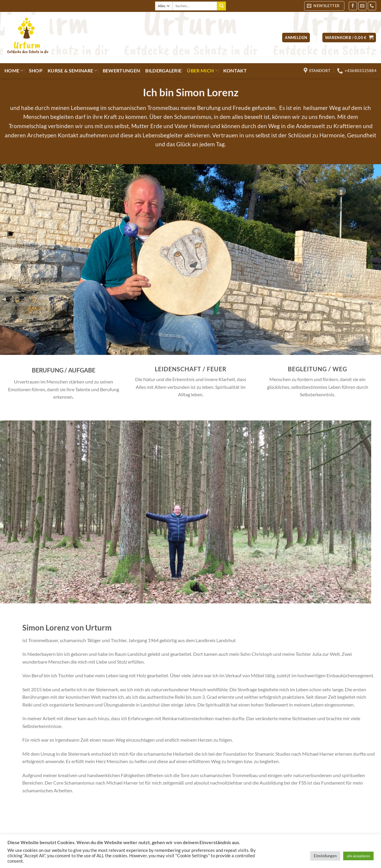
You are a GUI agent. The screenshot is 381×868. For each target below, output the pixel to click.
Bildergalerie (163, 70)
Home (14, 71)
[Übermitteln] (221, 6)
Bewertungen (121, 70)
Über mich (202, 71)
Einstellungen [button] (325, 856)
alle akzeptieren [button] (358, 856)
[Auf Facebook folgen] (353, 6)
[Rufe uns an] (372, 6)
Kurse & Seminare (72, 71)
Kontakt (235, 70)
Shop (36, 70)
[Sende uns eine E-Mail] (362, 6)
